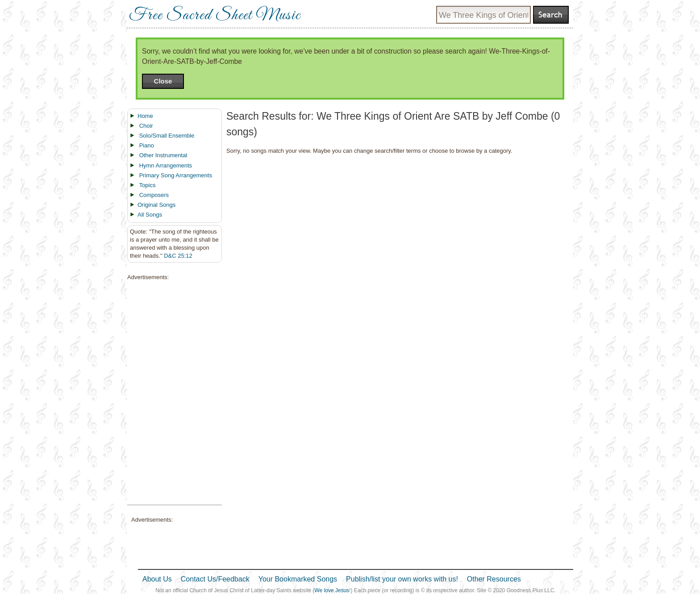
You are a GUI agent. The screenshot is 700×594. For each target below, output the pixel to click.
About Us (157, 579)
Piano (147, 145)
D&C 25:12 (178, 256)
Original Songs (156, 205)
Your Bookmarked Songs (298, 579)
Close (163, 81)
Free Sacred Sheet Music (215, 16)
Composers (154, 195)
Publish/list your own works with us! (402, 579)
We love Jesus (332, 590)
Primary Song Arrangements (176, 175)
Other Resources (494, 579)
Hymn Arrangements (166, 165)
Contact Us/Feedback (215, 579)
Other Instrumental (163, 155)
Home (145, 116)
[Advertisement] (172, 393)
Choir (146, 126)
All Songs (150, 215)
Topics (148, 185)
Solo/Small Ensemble (167, 136)
